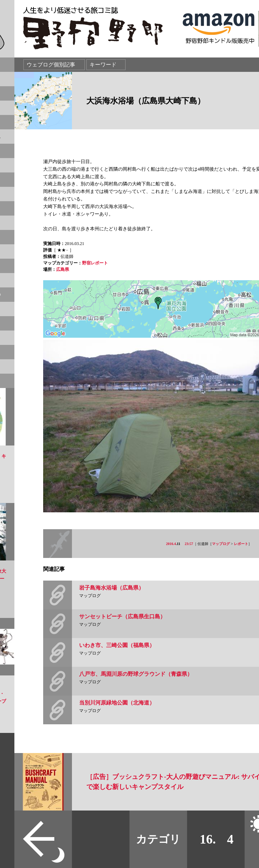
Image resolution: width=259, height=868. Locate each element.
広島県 (63, 269)
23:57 (189, 544)
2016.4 (171, 544)
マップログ (221, 544)
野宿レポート (95, 263)
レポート (241, 544)
